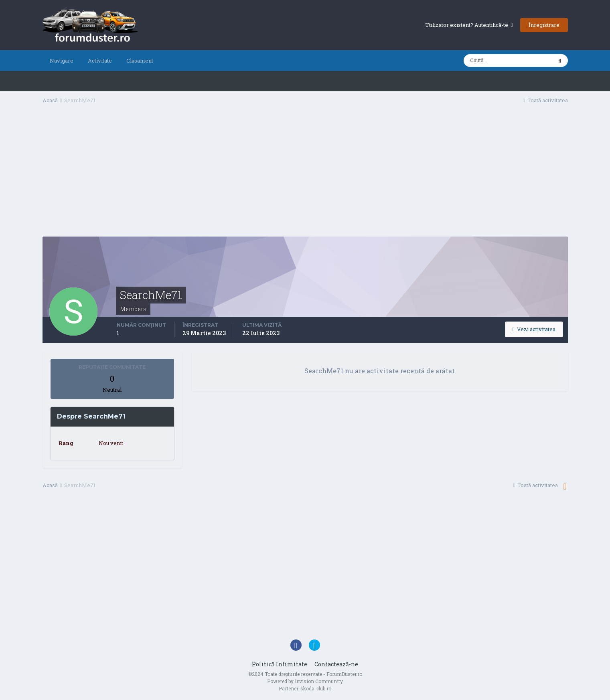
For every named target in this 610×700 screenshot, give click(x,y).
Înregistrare (544, 25)
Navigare (62, 61)
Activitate (100, 61)
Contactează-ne (336, 664)
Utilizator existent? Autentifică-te (469, 25)
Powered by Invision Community (305, 681)
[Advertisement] (305, 173)
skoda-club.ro (316, 688)
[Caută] (508, 61)
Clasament (140, 61)
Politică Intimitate (280, 664)
